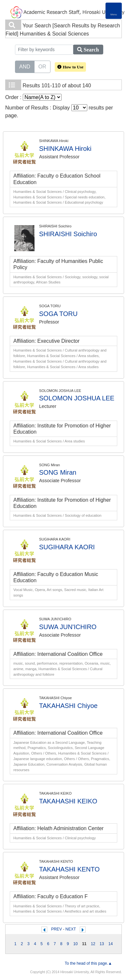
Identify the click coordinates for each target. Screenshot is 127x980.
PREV (56, 929)
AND (25, 66)
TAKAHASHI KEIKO (68, 801)
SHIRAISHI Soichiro (68, 234)
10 (76, 944)
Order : (33, 97)
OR (42, 66)
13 (102, 944)
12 (93, 944)
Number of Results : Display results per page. (59, 111)
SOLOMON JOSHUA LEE (77, 398)
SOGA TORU (58, 314)
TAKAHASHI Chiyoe (68, 706)
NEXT (71, 929)
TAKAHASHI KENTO (69, 869)
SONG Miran (58, 472)
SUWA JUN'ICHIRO (68, 627)
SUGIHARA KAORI (67, 547)
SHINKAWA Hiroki (65, 149)
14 (111, 944)
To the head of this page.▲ (88, 963)
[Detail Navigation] (114, 11)
